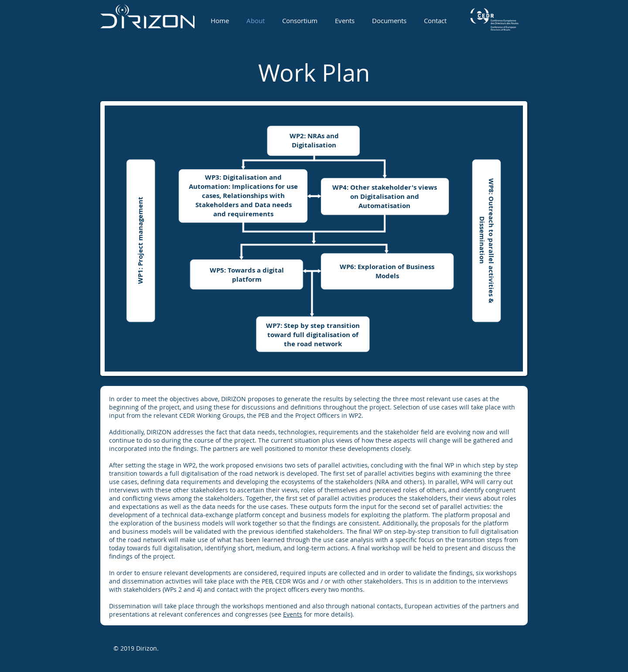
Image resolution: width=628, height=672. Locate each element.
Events (293, 614)
